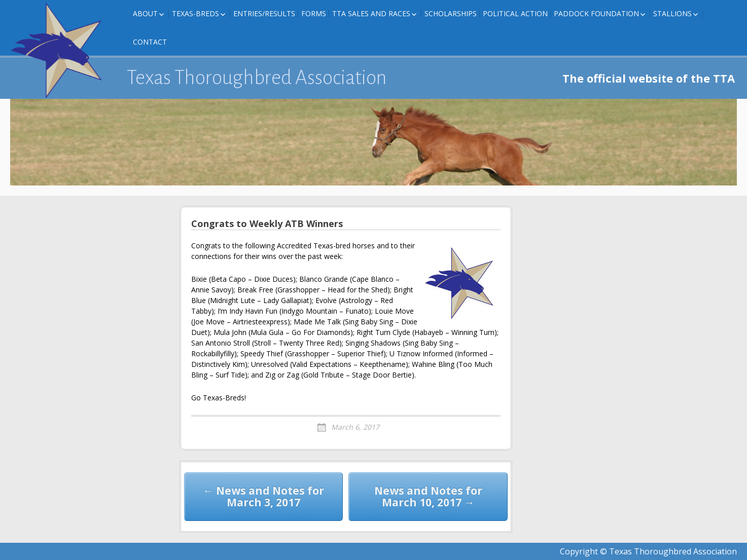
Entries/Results (264, 13)
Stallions (672, 13)
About (145, 13)
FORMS (314, 13)
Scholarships (451, 13)
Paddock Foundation (596, 13)
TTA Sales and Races (371, 13)
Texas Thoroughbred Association (257, 78)
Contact (150, 42)
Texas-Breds (195, 13)
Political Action (515, 13)
